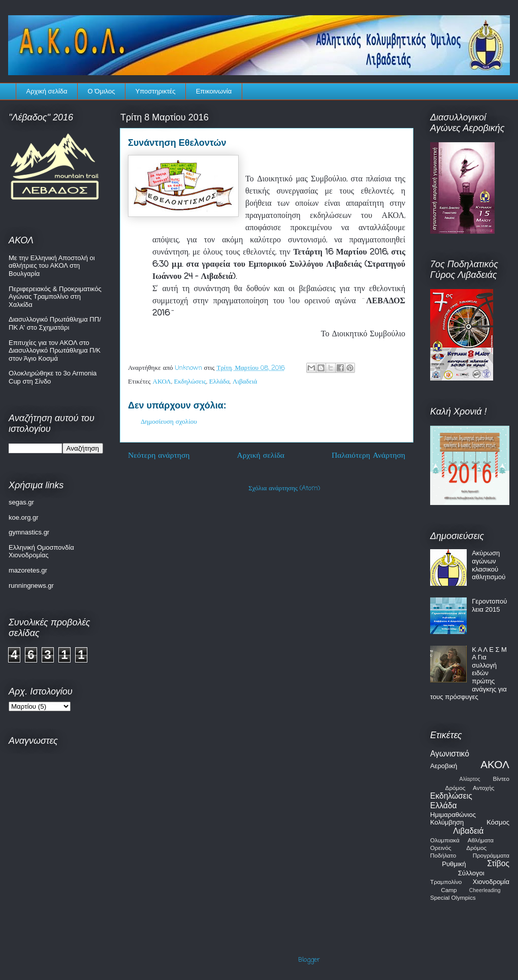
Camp (449, 890)
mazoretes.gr (28, 570)
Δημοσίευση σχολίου (169, 422)
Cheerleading (485, 890)
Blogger (309, 960)
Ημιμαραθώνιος (453, 815)
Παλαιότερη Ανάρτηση (368, 456)
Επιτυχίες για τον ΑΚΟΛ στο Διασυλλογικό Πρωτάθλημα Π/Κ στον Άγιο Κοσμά (55, 351)
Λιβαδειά (245, 382)
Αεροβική (444, 766)
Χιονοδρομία (491, 882)
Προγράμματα (491, 855)
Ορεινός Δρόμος (458, 848)
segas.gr (21, 502)
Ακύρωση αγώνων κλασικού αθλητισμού (489, 565)
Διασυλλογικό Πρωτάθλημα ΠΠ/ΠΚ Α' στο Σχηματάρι (55, 323)
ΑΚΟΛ (162, 382)
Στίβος (498, 863)
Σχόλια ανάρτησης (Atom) (284, 488)
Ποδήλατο (443, 855)
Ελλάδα (219, 382)
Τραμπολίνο (446, 882)
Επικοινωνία (214, 91)
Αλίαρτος (470, 779)
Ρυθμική (454, 864)
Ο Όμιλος (102, 91)
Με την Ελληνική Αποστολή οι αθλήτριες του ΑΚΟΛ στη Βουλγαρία (52, 266)
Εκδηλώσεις (190, 382)
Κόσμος (498, 822)
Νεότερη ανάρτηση (159, 456)
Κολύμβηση (447, 822)
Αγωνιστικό (450, 754)
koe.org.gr (24, 517)
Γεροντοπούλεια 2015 (489, 605)
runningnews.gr (31, 586)
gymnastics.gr (29, 532)
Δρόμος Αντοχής (470, 788)
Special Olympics (453, 897)
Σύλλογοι (471, 873)
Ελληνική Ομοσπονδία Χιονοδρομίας (41, 551)
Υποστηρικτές (156, 91)
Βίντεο (501, 779)
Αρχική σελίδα (47, 91)
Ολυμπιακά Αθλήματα (462, 840)
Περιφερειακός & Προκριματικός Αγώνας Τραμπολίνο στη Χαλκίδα (55, 297)
